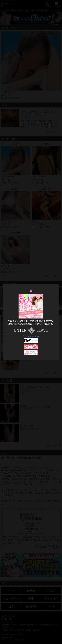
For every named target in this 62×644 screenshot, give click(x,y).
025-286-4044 (33, 336)
